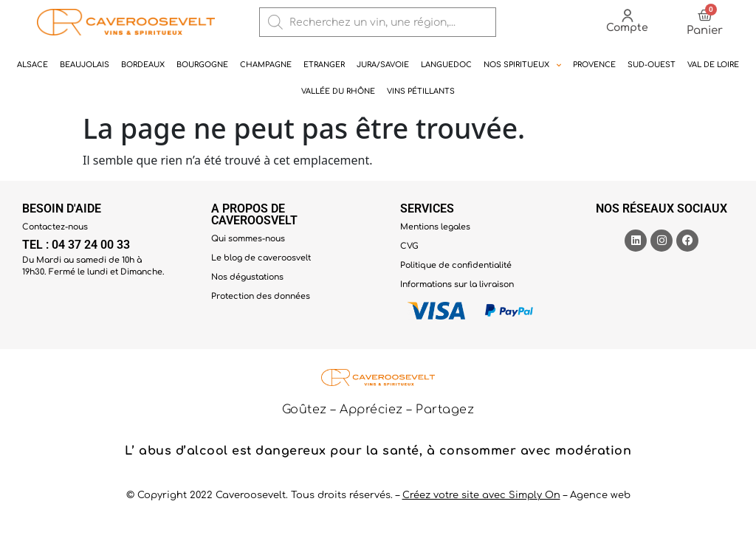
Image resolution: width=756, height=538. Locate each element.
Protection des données (261, 296)
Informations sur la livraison (457, 284)
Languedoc (446, 65)
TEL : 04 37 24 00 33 (76, 245)
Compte (627, 28)
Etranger (324, 65)
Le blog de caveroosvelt (261, 258)
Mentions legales (435, 227)
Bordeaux (143, 65)
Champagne (266, 65)
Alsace (32, 65)
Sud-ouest (652, 65)
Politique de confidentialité (456, 265)
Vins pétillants (421, 91)
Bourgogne (202, 65)
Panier (705, 31)
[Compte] (628, 15)
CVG (409, 246)
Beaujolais (85, 65)
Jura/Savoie (383, 65)
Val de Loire (713, 65)
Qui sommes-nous (248, 239)
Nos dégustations (247, 277)
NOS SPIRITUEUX (522, 65)
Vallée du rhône (338, 91)
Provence (594, 65)
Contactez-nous (55, 227)
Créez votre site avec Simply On (481, 495)
